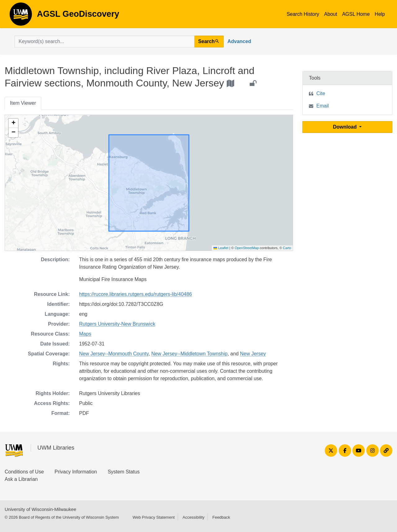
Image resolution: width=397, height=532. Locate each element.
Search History (303, 14)
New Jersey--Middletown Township (190, 354)
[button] (13, 123)
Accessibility (193, 517)
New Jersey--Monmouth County (114, 354)
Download (346, 127)
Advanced (239, 41)
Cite (321, 93)
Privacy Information (76, 472)
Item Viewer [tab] (23, 103)
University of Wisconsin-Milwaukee (40, 509)
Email (323, 106)
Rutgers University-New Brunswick (117, 324)
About (331, 14)
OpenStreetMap (247, 248)
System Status (124, 472)
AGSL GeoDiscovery (21, 16)
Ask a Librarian (21, 479)
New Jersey (253, 354)
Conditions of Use (24, 472)
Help (380, 14)
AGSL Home (356, 14)
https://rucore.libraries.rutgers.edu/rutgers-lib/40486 (136, 294)
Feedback (221, 517)
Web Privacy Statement (154, 517)
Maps (85, 334)
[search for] (105, 42)
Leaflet (221, 248)
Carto (287, 248)
